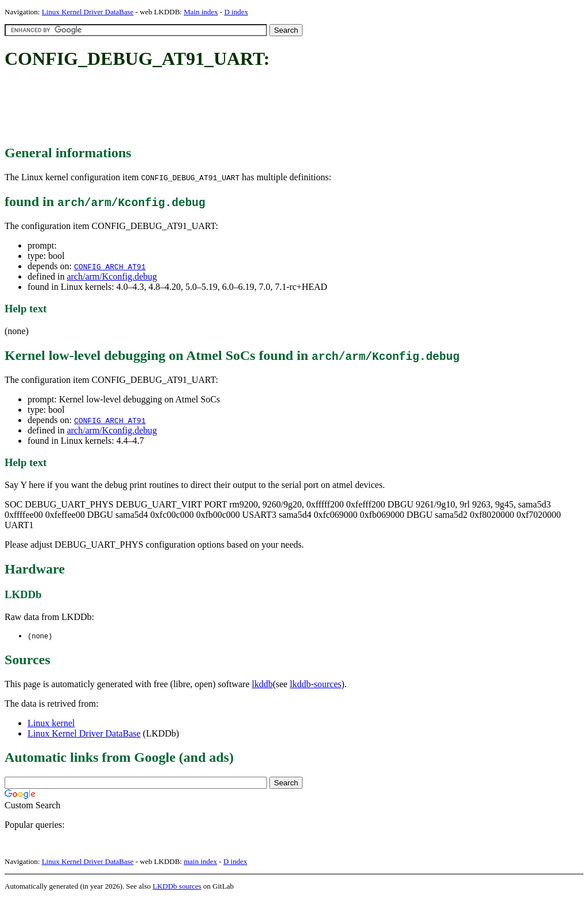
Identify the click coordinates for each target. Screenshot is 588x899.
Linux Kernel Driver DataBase (88, 12)
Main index (201, 12)
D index (236, 12)
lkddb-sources (316, 685)
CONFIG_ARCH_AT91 (110, 266)
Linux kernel (51, 724)
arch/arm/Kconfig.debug (112, 276)
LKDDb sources (177, 887)
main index (200, 862)
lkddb (262, 685)
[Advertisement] (214, 108)
